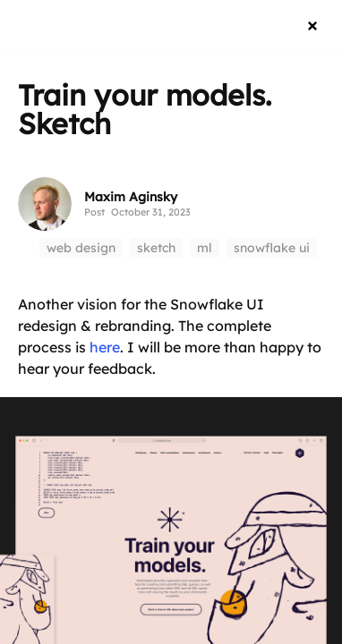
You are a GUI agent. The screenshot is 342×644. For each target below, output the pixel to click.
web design (81, 248)
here (105, 347)
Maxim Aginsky (131, 197)
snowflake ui (272, 248)
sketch (156, 248)
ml (205, 248)
